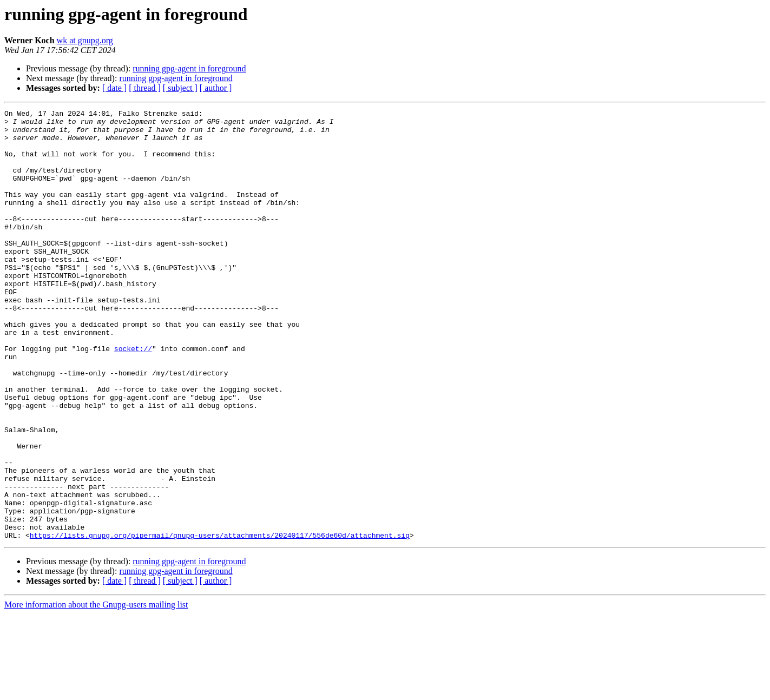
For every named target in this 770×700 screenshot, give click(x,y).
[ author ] (216, 88)
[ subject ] (180, 88)
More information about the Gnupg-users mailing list (96, 691)
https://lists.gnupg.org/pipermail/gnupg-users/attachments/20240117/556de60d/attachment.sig (220, 621)
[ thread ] (145, 88)
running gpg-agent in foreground (189, 68)
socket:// (133, 397)
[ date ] (114, 88)
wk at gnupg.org (85, 40)
